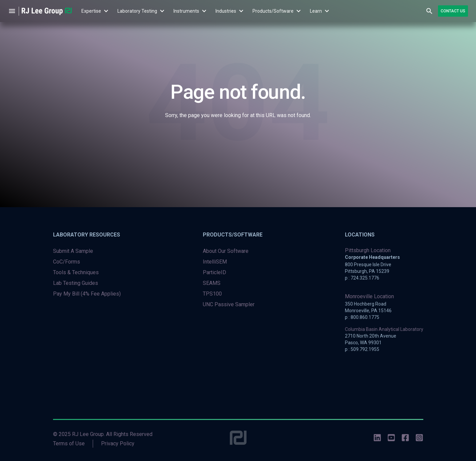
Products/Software (273, 11)
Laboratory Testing (137, 11)
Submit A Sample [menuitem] (73, 251)
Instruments (186, 11)
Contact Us (453, 11)
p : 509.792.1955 (362, 349)
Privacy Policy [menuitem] (118, 443)
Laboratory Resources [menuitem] (87, 235)
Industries (226, 11)
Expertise (91, 11)
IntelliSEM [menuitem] (215, 262)
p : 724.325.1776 (362, 278)
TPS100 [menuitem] (212, 294)
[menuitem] (91, 11)
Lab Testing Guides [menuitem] (76, 283)
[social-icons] (377, 439)
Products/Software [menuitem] (233, 235)
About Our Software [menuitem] (226, 251)
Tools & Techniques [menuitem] (76, 272)
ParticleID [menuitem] (214, 272)
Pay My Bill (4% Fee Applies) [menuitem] (87, 294)
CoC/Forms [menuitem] (67, 262)
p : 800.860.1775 (362, 317)
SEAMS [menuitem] (212, 283)
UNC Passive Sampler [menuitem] (229, 304)
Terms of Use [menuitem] (69, 443)
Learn (316, 11)
